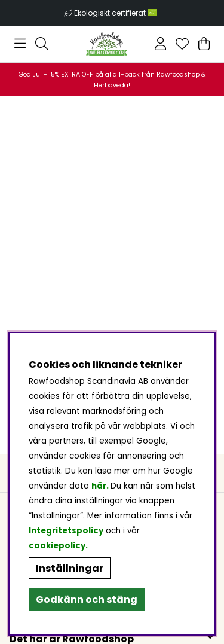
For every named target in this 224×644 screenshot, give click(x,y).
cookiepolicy (57, 546)
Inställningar (70, 568)
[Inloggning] (160, 44)
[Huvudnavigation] (20, 44)
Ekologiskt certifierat (116, 13)
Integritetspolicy (66, 531)
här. (101, 486)
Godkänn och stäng (87, 599)
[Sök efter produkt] (42, 44)
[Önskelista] (182, 44)
